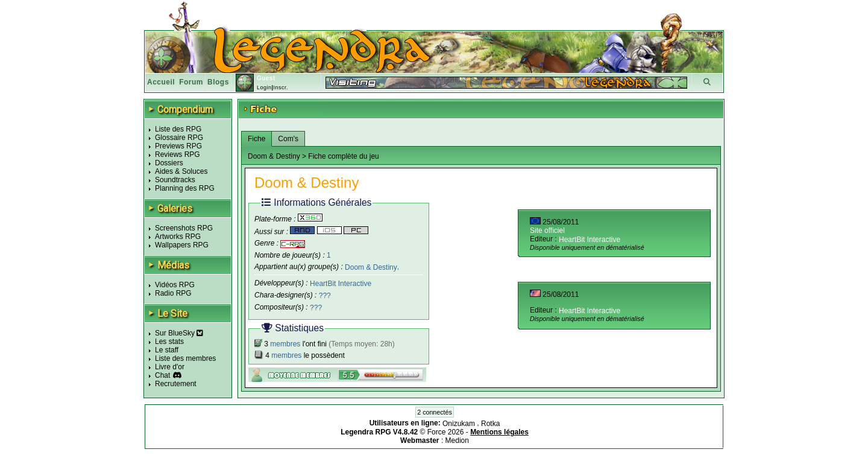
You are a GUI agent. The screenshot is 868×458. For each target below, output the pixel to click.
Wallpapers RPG (182, 245)
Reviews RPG (178, 154)
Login (264, 87)
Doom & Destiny (371, 267)
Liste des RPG (178, 129)
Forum (191, 82)
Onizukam (460, 424)
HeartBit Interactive (341, 284)
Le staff (167, 350)
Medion (457, 441)
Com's (288, 139)
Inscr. (281, 87)
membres (285, 344)
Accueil (161, 82)
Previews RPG (178, 146)
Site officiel (547, 231)
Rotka (490, 424)
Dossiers (169, 163)
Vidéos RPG (175, 285)
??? (325, 296)
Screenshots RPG (184, 228)
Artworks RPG (178, 237)
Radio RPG (173, 293)
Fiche (256, 139)
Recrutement (176, 384)
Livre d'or (170, 367)
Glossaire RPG (179, 138)
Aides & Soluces (181, 171)
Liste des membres (185, 358)
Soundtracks (175, 180)
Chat (162, 375)
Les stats (169, 342)
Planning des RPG (185, 188)
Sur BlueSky (179, 333)
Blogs (218, 82)
